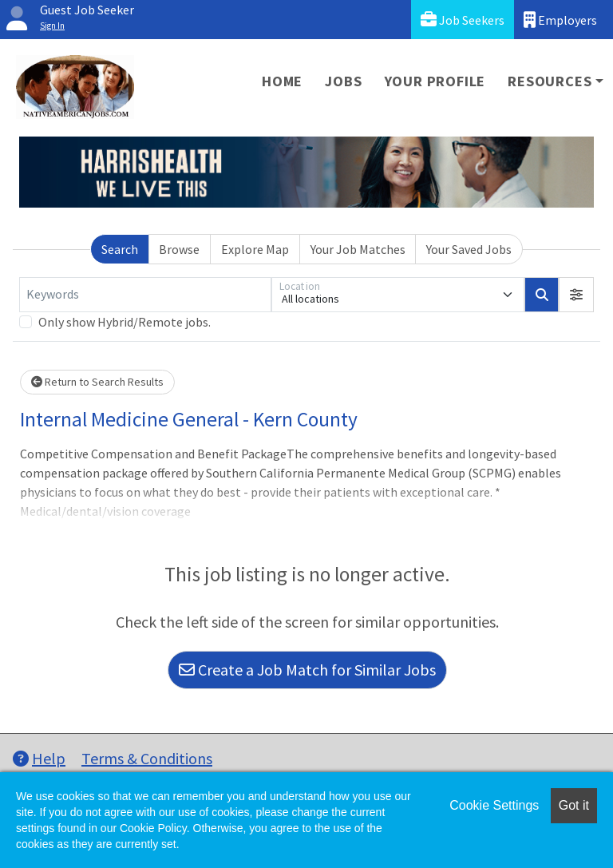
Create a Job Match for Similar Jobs (307, 670)
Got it (574, 805)
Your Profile (435, 81)
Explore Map (255, 249)
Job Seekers (463, 20)
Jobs (343, 81)
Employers (560, 20)
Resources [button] (550, 81)
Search (120, 249)
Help (39, 758)
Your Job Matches (358, 249)
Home (282, 81)
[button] (576, 295)
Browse (179, 249)
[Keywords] (145, 295)
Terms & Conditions (147, 758)
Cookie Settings (494, 805)
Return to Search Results (97, 382)
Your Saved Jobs (469, 249)
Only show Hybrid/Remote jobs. (125, 322)
